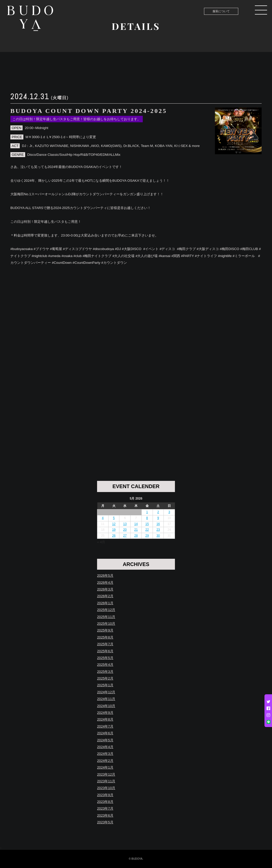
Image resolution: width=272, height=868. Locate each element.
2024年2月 (105, 761)
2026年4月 (105, 583)
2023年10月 (106, 788)
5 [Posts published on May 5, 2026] (114, 518)
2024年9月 (105, 713)
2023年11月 (106, 781)
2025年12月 (106, 610)
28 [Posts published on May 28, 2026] (136, 536)
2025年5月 (105, 658)
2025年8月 (105, 637)
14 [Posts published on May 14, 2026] (136, 524)
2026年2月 (105, 596)
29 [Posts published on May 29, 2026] (147, 536)
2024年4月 (105, 747)
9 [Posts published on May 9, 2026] (158, 518)
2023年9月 (105, 795)
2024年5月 (105, 740)
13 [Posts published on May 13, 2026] (125, 524)
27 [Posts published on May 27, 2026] (125, 536)
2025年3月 (105, 672)
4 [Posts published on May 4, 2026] (103, 518)
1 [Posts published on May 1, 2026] (147, 512)
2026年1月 (105, 603)
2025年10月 (106, 624)
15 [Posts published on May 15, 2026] (147, 524)
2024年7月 (105, 726)
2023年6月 (105, 815)
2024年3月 (105, 754)
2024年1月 (105, 767)
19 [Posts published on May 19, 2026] (114, 530)
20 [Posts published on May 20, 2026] (125, 530)
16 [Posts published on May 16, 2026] (158, 524)
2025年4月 (105, 665)
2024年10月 (106, 706)
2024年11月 (106, 699)
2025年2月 (105, 678)
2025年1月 (105, 685)
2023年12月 (106, 774)
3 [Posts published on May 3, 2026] (169, 512)
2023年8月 (105, 802)
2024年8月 (105, 719)
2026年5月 (105, 576)
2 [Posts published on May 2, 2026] (158, 512)
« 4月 (101, 542)
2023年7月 (105, 808)
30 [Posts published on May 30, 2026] (158, 536)
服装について (221, 11)
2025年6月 (105, 651)
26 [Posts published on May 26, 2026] (114, 536)
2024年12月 (106, 692)
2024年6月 (105, 733)
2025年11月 (106, 617)
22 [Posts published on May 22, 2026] (147, 530)
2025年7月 (105, 644)
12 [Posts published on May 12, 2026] (114, 524)
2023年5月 (105, 822)
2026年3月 (105, 589)
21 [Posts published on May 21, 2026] (136, 530)
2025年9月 (105, 630)
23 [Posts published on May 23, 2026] (158, 530)
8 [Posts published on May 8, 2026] (147, 518)
